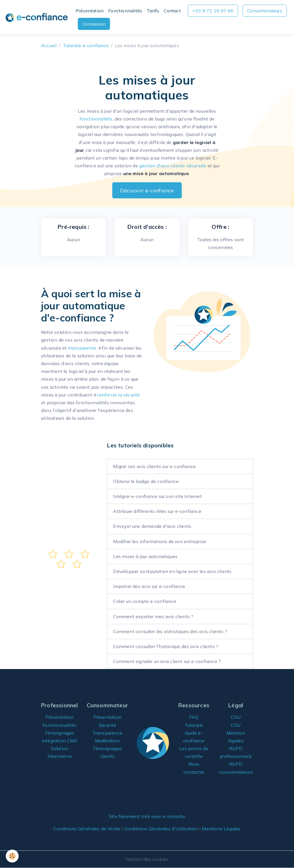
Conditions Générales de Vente (87, 829)
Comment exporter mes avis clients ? (153, 616)
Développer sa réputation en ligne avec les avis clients (172, 571)
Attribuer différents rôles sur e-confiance (157, 511)
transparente (82, 348)
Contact (172, 11)
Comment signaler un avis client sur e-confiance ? (167, 661)
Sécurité (108, 725)
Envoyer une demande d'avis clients (152, 526)
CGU (236, 717)
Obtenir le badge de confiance (146, 481)
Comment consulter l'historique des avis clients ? (166, 646)
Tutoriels (194, 725)
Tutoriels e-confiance (86, 45)
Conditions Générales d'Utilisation (161, 829)
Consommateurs (265, 11)
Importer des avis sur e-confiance (149, 586)
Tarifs (153, 11)
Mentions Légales (221, 829)
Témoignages (59, 733)
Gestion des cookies (147, 859)
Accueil (49, 45)
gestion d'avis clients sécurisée (173, 166)
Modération (107, 741)
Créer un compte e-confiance (145, 601)
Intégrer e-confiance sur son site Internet (157, 496)
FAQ (194, 717)
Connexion (94, 24)
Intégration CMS (60, 741)
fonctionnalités (96, 119)
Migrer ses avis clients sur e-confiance (154, 466)
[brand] (37, 17)
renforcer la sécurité (119, 395)
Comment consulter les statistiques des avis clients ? (170, 631)
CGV (236, 725)
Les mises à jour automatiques (145, 556)
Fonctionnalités (125, 11)
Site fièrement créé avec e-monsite (147, 816)
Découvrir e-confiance (147, 190)
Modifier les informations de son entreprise (160, 541)
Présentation (90, 11)
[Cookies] (12, 856)
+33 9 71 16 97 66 (213, 11)
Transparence (107, 733)
